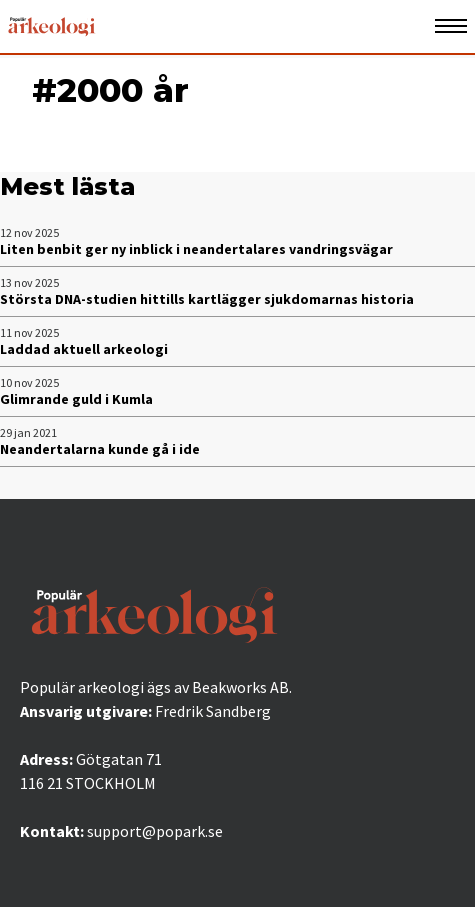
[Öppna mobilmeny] (451, 26)
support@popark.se (155, 831)
